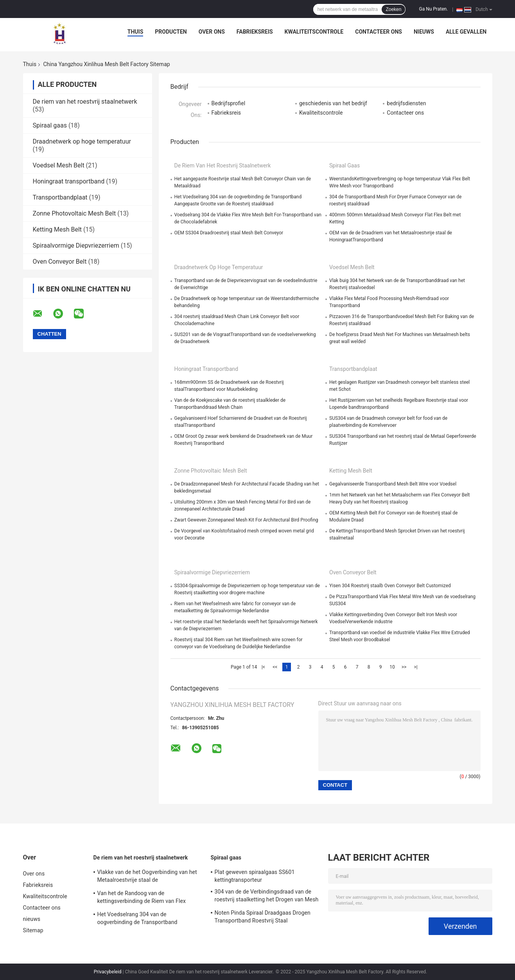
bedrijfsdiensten (406, 103)
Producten (171, 32)
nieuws (424, 32)
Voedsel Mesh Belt (59, 165)
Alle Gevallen (466, 32)
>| (415, 667)
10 (392, 667)
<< (275, 667)
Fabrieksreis (255, 32)
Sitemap (33, 930)
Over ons (212, 32)
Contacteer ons (379, 32)
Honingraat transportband (69, 181)
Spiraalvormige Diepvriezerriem (76, 245)
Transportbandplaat (60, 197)
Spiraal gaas (50, 125)
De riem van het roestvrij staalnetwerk (85, 102)
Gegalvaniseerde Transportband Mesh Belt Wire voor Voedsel (393, 484)
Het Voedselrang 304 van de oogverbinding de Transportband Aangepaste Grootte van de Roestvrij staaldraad (142, 919)
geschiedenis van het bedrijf (333, 103)
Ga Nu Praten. (433, 9)
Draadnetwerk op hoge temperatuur (82, 141)
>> (404, 667)
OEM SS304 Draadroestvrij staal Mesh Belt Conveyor (229, 233)
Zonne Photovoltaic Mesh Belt (74, 213)
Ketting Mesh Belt (57, 229)
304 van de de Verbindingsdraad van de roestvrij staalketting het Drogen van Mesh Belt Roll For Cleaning (267, 897)
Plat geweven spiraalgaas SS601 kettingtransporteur (255, 876)
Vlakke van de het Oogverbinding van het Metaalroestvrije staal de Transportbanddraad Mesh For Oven (147, 877)
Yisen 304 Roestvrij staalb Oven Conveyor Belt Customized (390, 586)
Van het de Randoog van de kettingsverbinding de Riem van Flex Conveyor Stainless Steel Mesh (142, 898)
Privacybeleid (108, 972)
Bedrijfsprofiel (229, 103)
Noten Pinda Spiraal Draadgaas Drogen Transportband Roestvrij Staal (263, 917)
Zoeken (393, 9)
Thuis (135, 32)
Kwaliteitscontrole (314, 32)
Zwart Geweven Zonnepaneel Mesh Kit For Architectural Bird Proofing (246, 520)
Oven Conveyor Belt (60, 262)
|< (263, 667)
